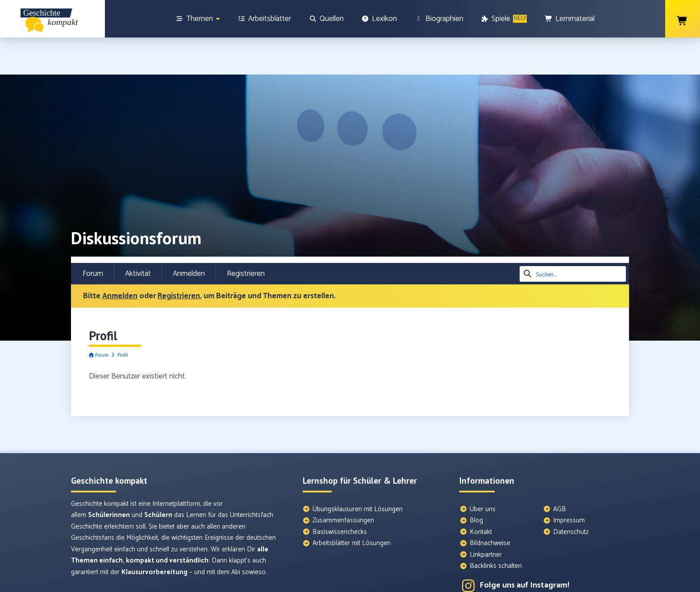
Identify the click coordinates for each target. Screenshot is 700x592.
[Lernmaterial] (570, 19)
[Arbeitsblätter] (265, 19)
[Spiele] (504, 19)
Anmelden (189, 237)
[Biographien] (439, 19)
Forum (93, 237)
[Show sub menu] (218, 19)
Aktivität (138, 237)
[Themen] (198, 19)
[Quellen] (326, 19)
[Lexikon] (379, 19)
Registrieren (246, 237)
